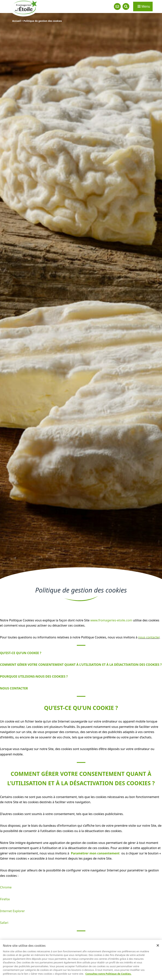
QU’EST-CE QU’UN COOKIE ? (21, 653)
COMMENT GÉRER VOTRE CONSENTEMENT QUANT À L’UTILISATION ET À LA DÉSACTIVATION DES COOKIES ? (81, 665)
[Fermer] (158, 945)
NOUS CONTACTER (14, 688)
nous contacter (149, 637)
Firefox (5, 899)
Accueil (17, 21)
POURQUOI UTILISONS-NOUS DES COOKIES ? (34, 676)
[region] (81, 960)
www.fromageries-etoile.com (111, 620)
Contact (117, 6)
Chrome (6, 887)
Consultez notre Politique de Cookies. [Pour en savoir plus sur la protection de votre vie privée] (108, 974)
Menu (144, 6)
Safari (4, 923)
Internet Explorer (12, 911)
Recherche (126, 6)
